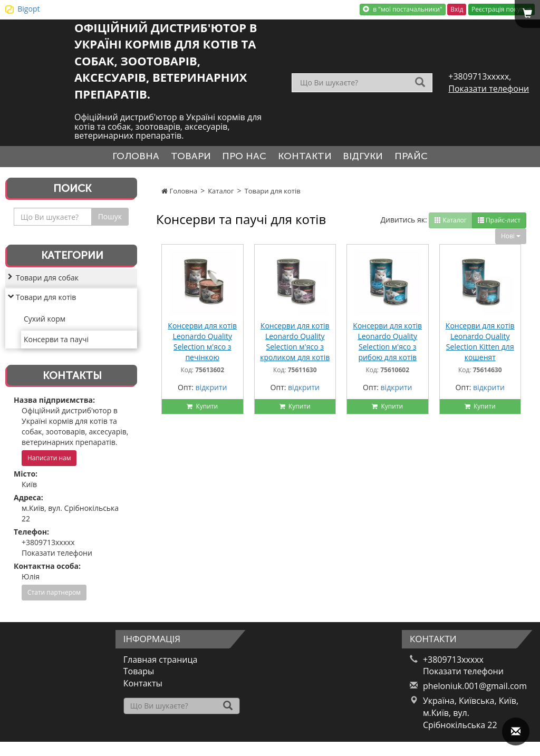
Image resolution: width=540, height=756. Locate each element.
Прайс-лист (499, 224)
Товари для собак (47, 281)
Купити (202, 410)
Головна (117, 158)
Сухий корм (45, 322)
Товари (179, 158)
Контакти (308, 158)
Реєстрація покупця (502, 9)
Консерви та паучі (56, 343)
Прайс (431, 158)
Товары (139, 675)
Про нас (240, 158)
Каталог (221, 195)
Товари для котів (273, 195)
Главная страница (161, 663)
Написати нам (49, 462)
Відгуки (375, 158)
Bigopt (28, 9)
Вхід (457, 9)
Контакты (143, 687)
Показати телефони (489, 89)
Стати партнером (54, 597)
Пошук (110, 221)
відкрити (211, 391)
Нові (511, 240)
